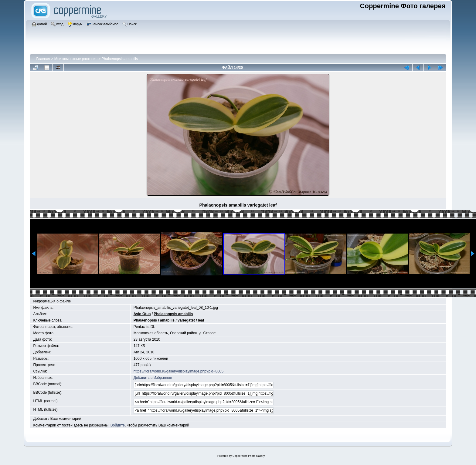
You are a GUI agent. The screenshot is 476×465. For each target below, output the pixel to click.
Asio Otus (142, 314)
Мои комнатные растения (76, 59)
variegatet (186, 320)
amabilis (167, 320)
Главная (43, 59)
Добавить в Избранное (153, 378)
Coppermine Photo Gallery (249, 456)
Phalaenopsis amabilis (120, 59)
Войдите (118, 425)
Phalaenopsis (145, 320)
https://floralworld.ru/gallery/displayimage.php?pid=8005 (179, 371)
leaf (201, 320)
